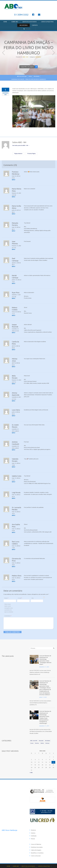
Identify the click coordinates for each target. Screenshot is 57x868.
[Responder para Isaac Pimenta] (14, 249)
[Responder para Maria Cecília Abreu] (14, 213)
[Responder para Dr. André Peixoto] (14, 430)
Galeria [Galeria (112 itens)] (42, 736)
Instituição (34, 828)
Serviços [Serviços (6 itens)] (47, 736)
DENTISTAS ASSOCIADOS (30, 22)
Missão (33, 831)
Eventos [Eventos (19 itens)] (37, 736)
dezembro (6, 93)
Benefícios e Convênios (37, 845)
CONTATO (35, 25)
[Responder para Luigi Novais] (14, 495)
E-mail (20, 594)
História (33, 826)
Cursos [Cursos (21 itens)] (32, 736)
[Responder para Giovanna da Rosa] (14, 563)
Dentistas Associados (37, 839)
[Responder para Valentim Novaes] (14, 464)
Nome (6, 594)
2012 (6, 94)
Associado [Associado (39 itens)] (41, 734)
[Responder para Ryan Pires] (14, 297)
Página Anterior (3, 51)
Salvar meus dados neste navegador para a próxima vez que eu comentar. (9, 604)
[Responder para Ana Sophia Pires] (14, 529)
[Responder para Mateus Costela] (14, 314)
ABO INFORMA (23, 25)
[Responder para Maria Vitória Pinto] (14, 196)
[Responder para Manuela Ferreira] (14, 230)
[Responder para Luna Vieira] (14, 413)
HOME (5, 22)
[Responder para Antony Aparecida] (14, 398)
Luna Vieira (16, 407)
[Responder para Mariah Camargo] (14, 282)
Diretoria (33, 823)
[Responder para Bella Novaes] (14, 380)
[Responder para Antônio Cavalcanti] (14, 447)
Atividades (38, 57)
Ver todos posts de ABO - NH (21, 145)
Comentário (8, 612)
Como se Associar (36, 848)
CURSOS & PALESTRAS (47, 22)
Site (33, 594)
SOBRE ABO (15, 22)
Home (30, 76)
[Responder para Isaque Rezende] (14, 331)
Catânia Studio (22, 864)
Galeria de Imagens (36, 842)
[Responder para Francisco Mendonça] (14, 180)
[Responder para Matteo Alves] (14, 577)
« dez (31, 765)
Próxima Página (54, 51)
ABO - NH (25, 57)
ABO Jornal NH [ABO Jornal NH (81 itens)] (34, 734)
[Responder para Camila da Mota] (14, 348)
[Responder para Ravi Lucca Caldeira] (14, 546)
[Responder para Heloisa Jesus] (14, 365)
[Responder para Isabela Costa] (14, 478)
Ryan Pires (16, 291)
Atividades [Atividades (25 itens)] (48, 734)
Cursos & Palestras (36, 837)
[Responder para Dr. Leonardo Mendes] (14, 512)
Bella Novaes (17, 374)
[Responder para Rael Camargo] (14, 266)
